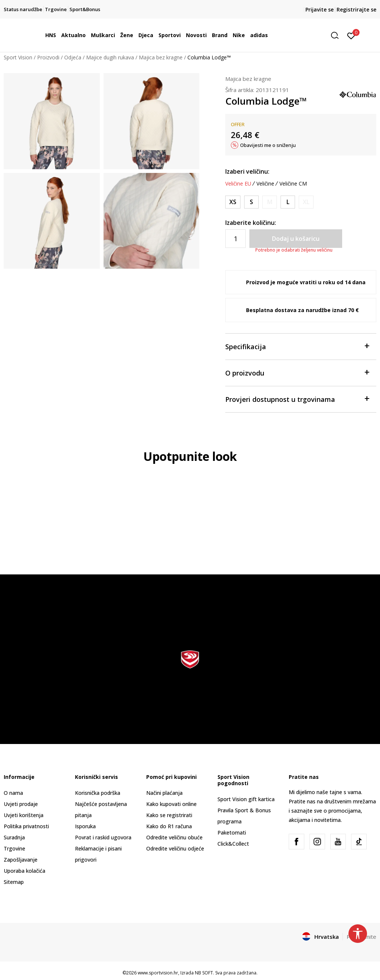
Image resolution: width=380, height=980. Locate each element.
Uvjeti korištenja (24, 815)
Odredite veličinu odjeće (175, 848)
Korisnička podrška (98, 793)
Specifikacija (297, 346)
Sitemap (14, 882)
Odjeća (73, 57)
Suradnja (14, 837)
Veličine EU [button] (238, 184)
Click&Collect (233, 844)
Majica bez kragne (161, 57)
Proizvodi (48, 57)
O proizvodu (297, 372)
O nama (13, 793)
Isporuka (85, 826)
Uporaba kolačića (24, 871)
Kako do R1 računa (169, 826)
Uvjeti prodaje (21, 804)
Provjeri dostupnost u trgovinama (297, 399)
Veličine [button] (265, 184)
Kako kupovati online (171, 804)
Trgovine (14, 848)
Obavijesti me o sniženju (268, 145)
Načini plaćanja (164, 793)
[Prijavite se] (351, 35)
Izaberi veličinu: (247, 171)
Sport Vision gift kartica (246, 799)
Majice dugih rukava (110, 57)
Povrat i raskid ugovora (103, 837)
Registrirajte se (356, 9)
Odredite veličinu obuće (174, 837)
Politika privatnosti (26, 826)
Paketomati (232, 832)
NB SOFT (204, 973)
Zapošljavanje (21, 860)
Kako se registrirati (169, 815)
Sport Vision (18, 57)
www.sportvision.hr (158, 973)
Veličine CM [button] (293, 184)
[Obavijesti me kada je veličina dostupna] (270, 202)
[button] (337, 35)
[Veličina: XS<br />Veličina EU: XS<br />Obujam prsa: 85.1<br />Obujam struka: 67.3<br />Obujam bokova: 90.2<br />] (233, 202)
